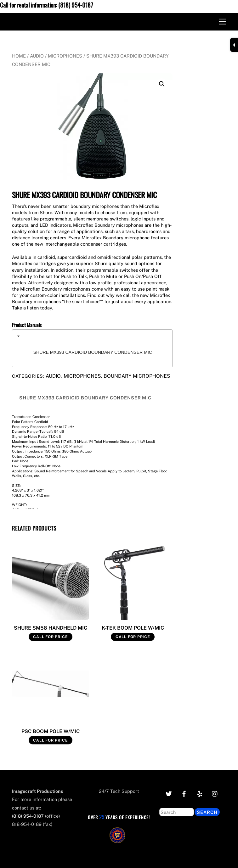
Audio (37, 56)
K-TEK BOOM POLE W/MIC (133, 628)
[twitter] (169, 793)
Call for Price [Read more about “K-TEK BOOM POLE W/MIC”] (133, 637)
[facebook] (184, 793)
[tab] (92, 336)
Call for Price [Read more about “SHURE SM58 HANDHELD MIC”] (50, 637)
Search (207, 812)
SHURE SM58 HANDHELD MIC (51, 628)
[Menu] (222, 22)
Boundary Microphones (137, 376)
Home (19, 56)
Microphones (65, 56)
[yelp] (200, 793)
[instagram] (215, 793)
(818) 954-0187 (76, 5)
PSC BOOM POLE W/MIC (51, 731)
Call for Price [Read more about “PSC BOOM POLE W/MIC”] (50, 740)
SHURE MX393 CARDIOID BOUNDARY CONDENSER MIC (93, 352)
